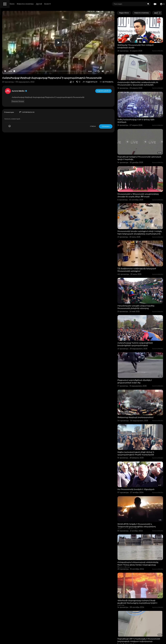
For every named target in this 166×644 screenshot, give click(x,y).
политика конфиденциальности (15, 80)
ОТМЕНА (103, 116)
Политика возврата (10, 71)
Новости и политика (60, 4)
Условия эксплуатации (11, 77)
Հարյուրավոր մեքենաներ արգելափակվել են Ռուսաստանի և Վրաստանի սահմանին (143, 74)
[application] (80, 36)
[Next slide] (160, 13)
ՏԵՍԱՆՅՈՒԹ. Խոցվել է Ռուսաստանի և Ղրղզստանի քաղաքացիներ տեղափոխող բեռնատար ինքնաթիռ (145, 457)
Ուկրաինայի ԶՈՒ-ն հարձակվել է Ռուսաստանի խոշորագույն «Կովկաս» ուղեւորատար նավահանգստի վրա (145, 555)
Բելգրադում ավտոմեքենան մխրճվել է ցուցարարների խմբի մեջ (145, 329)
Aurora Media (53, 80)
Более (82, 4)
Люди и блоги (43, 4)
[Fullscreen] (121, 58)
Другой (73, 4)
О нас (5, 83)
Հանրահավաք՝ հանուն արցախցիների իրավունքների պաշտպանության (145, 297)
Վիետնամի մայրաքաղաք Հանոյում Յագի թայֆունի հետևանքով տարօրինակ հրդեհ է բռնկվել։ (144, 522)
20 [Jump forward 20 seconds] (109, 58)
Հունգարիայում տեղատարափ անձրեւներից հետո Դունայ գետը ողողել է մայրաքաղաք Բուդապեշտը (144, 490)
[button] (161, 4)
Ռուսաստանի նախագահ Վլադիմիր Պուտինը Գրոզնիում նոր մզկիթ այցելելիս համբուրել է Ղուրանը (144, 588)
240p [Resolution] (117, 58)
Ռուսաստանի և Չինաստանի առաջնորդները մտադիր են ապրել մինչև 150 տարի (143, 169)
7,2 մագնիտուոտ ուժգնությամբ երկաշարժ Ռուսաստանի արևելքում (144, 233)
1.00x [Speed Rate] (105, 58)
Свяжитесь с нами (15, 83)
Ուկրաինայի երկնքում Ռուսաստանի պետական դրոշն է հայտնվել (144, 136)
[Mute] (113, 58)
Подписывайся (114, 80)
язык (16, 85)
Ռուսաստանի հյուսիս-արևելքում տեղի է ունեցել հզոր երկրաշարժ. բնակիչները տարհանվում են (143, 202)
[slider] (72, 58)
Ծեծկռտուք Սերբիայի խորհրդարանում (137, 360)
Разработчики (8, 85)
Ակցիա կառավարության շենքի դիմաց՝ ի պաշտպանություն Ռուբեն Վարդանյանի (145, 393)
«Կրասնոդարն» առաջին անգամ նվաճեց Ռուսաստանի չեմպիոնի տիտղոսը (142, 266)
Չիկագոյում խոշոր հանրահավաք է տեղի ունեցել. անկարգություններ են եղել (144, 620)
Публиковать (116, 116)
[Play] (39, 58)
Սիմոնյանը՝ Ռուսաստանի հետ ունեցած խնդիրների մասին (141, 41)
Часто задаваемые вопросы (13, 74)
